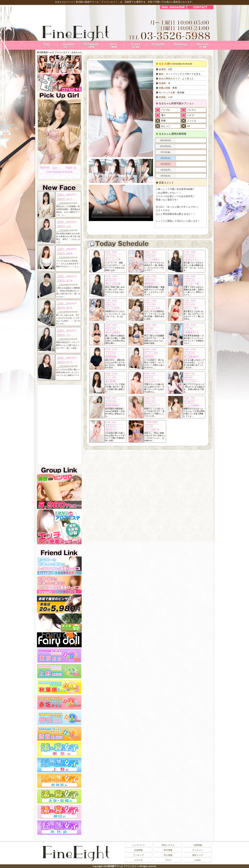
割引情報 (168, 850)
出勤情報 (198, 845)
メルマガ (138, 860)
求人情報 (168, 855)
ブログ (168, 860)
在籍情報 (138, 850)
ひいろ (69, 362)
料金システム (168, 845)
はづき (69, 280)
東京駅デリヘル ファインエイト (123, 866)
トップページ (138, 845)
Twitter (198, 860)
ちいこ (69, 199)
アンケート (198, 850)
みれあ (69, 253)
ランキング (138, 855)
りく (68, 335)
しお (68, 226)
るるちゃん (77, 52)
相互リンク (198, 855)
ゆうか (69, 308)
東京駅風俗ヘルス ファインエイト (53, 52)
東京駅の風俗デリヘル (87, 2)
